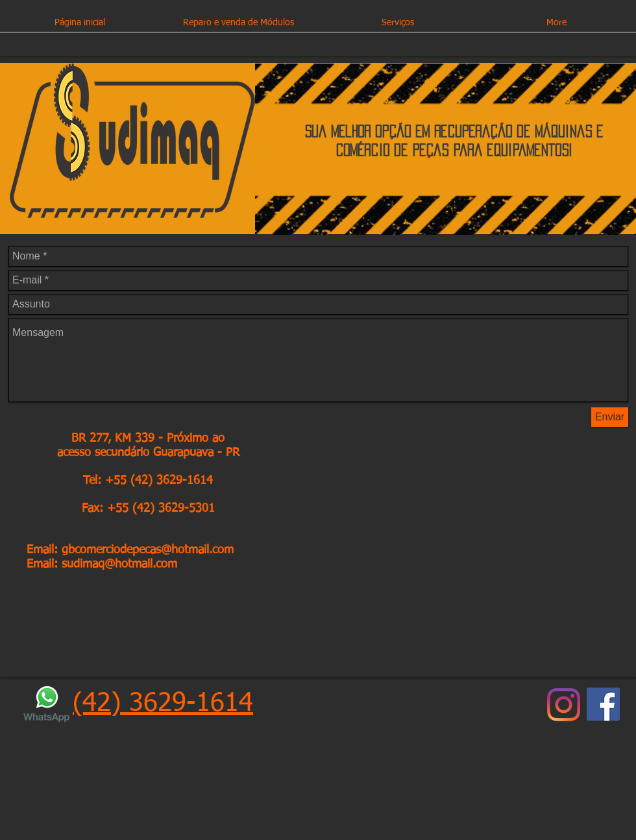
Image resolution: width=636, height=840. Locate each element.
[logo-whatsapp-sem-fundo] (46, 704)
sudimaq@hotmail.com (119, 564)
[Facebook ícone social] (603, 704)
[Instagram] (564, 705)
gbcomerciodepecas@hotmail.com (148, 550)
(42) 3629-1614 (163, 704)
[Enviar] (610, 417)
